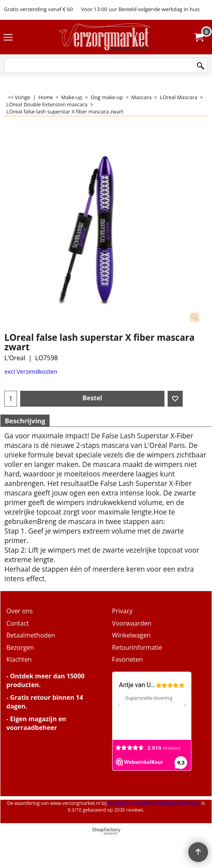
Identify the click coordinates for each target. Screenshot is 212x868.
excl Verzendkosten (31, 371)
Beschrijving (25, 421)
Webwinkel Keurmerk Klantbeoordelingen (154, 803)
